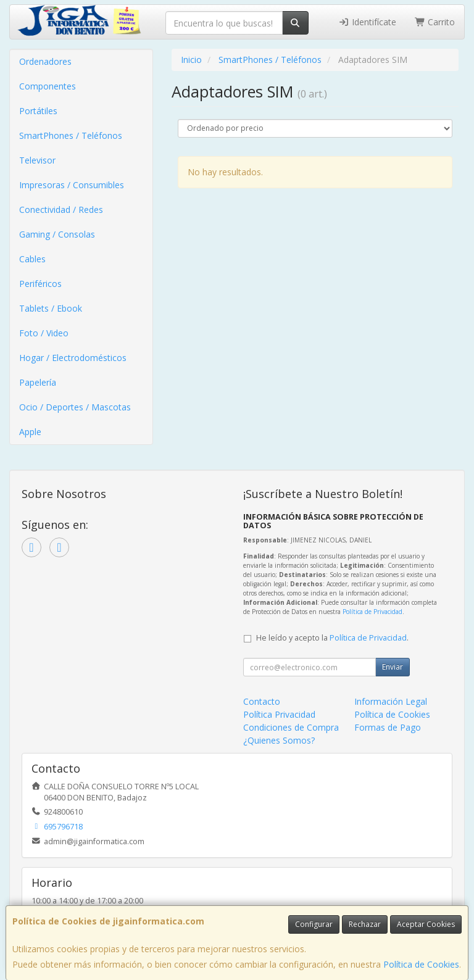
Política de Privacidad (372, 612)
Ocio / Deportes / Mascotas (75, 407)
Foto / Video (44, 333)
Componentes (48, 86)
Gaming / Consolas (57, 234)
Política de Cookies (421, 964)
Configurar (314, 924)
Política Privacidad (279, 714)
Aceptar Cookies (426, 924)
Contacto (262, 701)
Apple (30, 432)
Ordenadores (45, 61)
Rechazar (365, 924)
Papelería (38, 382)
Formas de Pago (388, 727)
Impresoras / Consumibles (72, 185)
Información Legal (391, 701)
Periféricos (40, 284)
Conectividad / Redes (61, 210)
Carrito (435, 22)
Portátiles (38, 111)
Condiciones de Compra (291, 727)
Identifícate (367, 22)
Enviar (393, 667)
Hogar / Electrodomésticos (73, 358)
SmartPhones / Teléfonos (71, 135)
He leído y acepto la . (332, 638)
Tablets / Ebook (51, 308)
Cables (32, 259)
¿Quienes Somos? (279, 740)
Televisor (37, 160)
